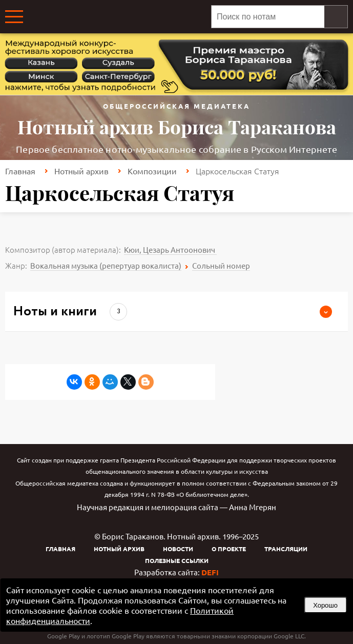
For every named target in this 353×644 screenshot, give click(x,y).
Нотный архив (81, 171)
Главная (20, 171)
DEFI (210, 572)
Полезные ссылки (177, 560)
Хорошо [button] (325, 605)
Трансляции (286, 549)
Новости (178, 549)
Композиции (152, 171)
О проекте (229, 549)
